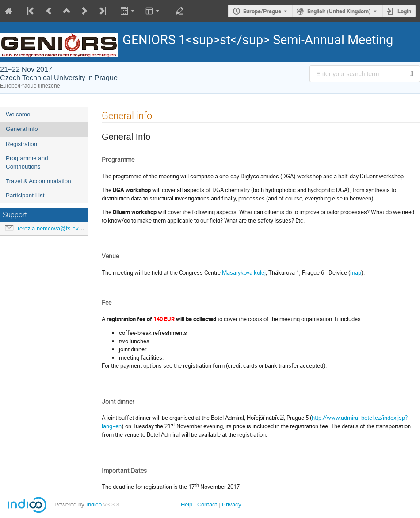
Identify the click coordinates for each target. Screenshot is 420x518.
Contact (207, 505)
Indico (94, 505)
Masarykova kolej (244, 272)
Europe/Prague (262, 11)
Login (404, 11)
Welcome (18, 114)
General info (22, 129)
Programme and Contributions (27, 162)
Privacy (232, 505)
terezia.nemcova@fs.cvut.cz (55, 228)
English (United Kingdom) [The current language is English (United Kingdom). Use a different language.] (339, 11)
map (356, 272)
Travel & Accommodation (38, 181)
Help (187, 505)
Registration (21, 144)
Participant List (25, 195)
